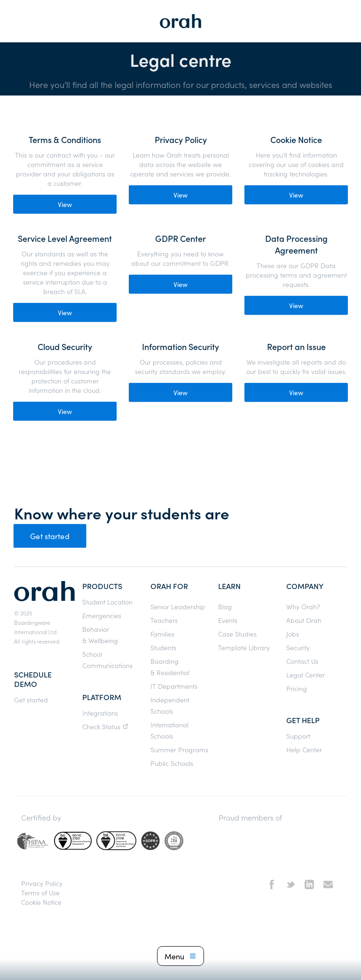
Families (162, 634)
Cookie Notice (41, 902)
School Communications (107, 660)
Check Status (106, 726)
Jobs (293, 634)
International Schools (169, 730)
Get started (50, 536)
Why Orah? (303, 606)
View (65, 204)
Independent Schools (170, 705)
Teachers (164, 620)
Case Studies (237, 634)
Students (163, 647)
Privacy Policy (42, 883)
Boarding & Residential (170, 667)
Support (298, 736)
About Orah (304, 620)
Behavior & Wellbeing (100, 635)
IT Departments (174, 686)
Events (228, 620)
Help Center (304, 749)
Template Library (244, 647)
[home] (180, 21)
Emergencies (102, 615)
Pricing (297, 688)
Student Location (107, 602)
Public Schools (172, 763)
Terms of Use (40, 892)
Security (298, 647)
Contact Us (302, 661)
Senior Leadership (178, 606)
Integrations (100, 713)
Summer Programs (179, 749)
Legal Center (306, 675)
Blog (225, 606)
